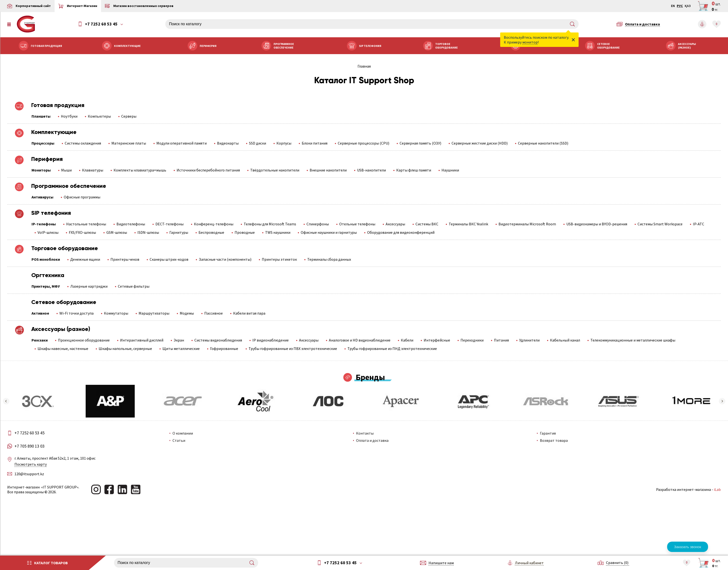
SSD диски (258, 143)
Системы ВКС (427, 224)
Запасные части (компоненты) (225, 259)
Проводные (245, 232)
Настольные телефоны (86, 224)
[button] (6, 401)
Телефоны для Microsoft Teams (270, 224)
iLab (717, 489)
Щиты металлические (181, 348)
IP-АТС (699, 224)
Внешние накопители (328, 170)
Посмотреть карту (31, 464)
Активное (40, 313)
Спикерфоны (318, 224)
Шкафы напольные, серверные (125, 348)
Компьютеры (99, 116)
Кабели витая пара (249, 313)
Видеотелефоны (131, 224)
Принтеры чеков (125, 259)
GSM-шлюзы (117, 232)
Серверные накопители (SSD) (543, 143)
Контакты (365, 433)
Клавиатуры (93, 170)
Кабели (407, 340)
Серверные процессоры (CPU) (364, 143)
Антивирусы (42, 197)
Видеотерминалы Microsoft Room (527, 224)
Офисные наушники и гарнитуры (329, 232)
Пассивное (214, 313)
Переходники (472, 340)
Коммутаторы (116, 313)
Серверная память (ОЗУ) (420, 143)
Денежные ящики (85, 259)
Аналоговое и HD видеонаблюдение (360, 340)
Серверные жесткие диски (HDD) (480, 143)
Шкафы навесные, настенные (63, 348)
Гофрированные (224, 348)
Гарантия (548, 433)
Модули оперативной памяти (182, 143)
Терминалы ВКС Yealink (468, 224)
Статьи (179, 440)
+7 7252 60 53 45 (101, 24)
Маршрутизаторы (154, 313)
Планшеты (41, 116)
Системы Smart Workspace (660, 224)
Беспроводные (211, 232)
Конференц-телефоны (214, 224)
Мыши (66, 170)
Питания (501, 340)
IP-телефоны (44, 224)
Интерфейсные (437, 340)
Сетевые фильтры (134, 286)
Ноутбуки (69, 116)
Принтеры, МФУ (46, 286)
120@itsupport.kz (29, 474)
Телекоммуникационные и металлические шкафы (633, 340)
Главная (364, 66)
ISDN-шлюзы (148, 232)
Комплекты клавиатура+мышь (140, 170)
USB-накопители (371, 170)
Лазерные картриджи (89, 286)
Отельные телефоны (357, 224)
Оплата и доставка (372, 440)
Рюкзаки (40, 340)
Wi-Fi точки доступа (77, 313)
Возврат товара (554, 440)
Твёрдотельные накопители (275, 170)
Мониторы (41, 170)
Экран (179, 340)
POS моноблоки (46, 259)
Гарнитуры (179, 232)
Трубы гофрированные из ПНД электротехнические (392, 348)
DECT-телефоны (169, 224)
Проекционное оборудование (84, 340)
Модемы (187, 313)
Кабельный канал (565, 340)
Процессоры (43, 143)
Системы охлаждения (83, 143)
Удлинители (529, 340)
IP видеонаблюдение (271, 340)
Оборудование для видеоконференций (401, 232)
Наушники (450, 170)
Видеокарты (228, 143)
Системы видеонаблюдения (218, 340)
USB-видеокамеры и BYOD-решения (597, 224)
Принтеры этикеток (279, 259)
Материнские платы (129, 143)
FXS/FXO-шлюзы (82, 232)
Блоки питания (315, 143)
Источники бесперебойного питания (208, 170)
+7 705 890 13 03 (29, 446)
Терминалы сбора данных (329, 259)
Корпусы (284, 143)
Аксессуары (395, 224)
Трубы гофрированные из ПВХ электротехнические (293, 348)
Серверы (129, 116)
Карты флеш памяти (414, 170)
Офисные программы (82, 197)
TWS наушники (278, 232)
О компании (182, 433)
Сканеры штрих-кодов (169, 259)
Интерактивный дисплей (142, 340)
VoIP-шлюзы (48, 232)
